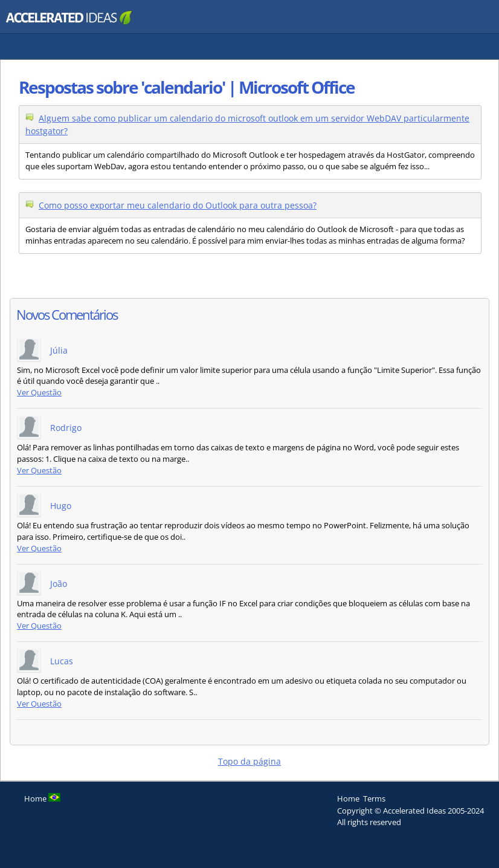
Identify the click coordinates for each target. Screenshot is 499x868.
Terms (374, 798)
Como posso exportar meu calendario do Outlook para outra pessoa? (178, 205)
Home (348, 798)
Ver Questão (39, 393)
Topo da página (249, 761)
